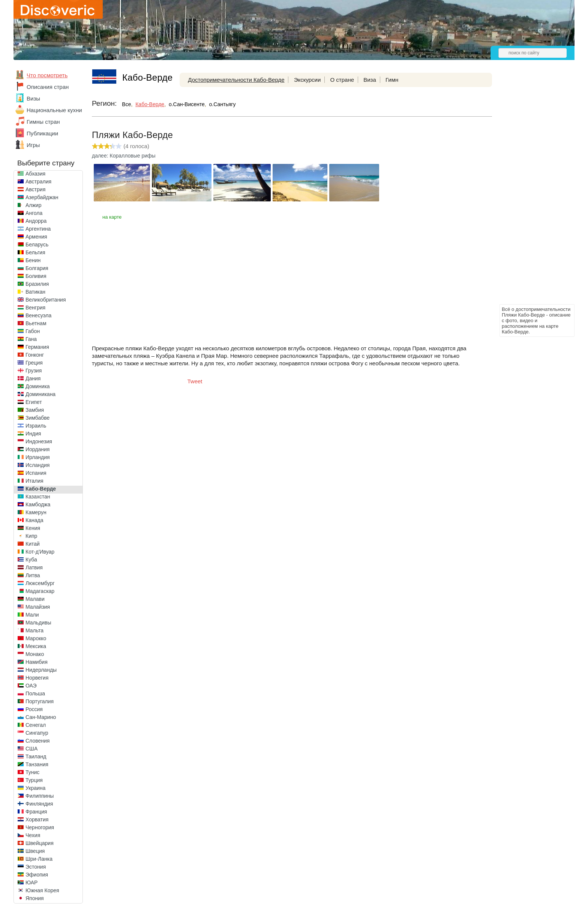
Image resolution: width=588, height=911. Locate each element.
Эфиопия (37, 875)
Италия (34, 481)
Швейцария (40, 843)
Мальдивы (38, 623)
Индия (33, 434)
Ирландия (38, 457)
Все (126, 104)
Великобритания (46, 300)
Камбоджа (38, 504)
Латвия (34, 567)
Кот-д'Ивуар (40, 552)
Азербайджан (42, 197)
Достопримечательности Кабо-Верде (236, 80)
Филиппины (40, 796)
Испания (36, 473)
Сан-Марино (41, 717)
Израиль (36, 426)
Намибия (37, 662)
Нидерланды (41, 670)
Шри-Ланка (39, 859)
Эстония (36, 867)
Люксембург (40, 583)
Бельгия (35, 252)
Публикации (42, 133)
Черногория (40, 827)
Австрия (35, 189)
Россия (34, 709)
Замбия (35, 410)
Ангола (34, 213)
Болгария (37, 268)
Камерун (36, 512)
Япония (35, 898)
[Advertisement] (529, 190)
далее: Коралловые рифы (124, 156)
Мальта (34, 630)
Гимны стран (43, 122)
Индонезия (39, 441)
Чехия (33, 835)
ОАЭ (31, 686)
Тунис (32, 772)
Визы (33, 98)
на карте (112, 217)
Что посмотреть (47, 75)
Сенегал (36, 725)
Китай (33, 544)
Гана (31, 339)
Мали (32, 615)
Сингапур (37, 733)
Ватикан (35, 292)
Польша (35, 693)
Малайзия (38, 607)
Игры (33, 145)
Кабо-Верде (41, 489)
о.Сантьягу (223, 104)
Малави (35, 599)
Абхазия (35, 174)
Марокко (36, 638)
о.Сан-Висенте (187, 104)
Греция (34, 363)
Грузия (34, 371)
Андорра (36, 221)
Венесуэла (38, 315)
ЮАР (31, 882)
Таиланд (36, 756)
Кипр (31, 536)
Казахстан (38, 497)
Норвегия (37, 678)
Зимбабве (37, 418)
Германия (37, 347)
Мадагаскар (40, 591)
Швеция (35, 851)
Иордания (37, 449)
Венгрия (35, 308)
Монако (35, 654)
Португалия (40, 701)
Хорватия (37, 819)
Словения (37, 741)
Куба (31, 560)
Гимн (392, 80)
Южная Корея (42, 890)
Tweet (195, 381)
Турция (34, 780)
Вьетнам (36, 323)
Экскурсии (307, 80)
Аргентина (38, 229)
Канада (34, 520)
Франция (36, 812)
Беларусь (37, 245)
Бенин (33, 260)
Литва (33, 575)
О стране (342, 80)
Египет (34, 402)
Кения (33, 528)
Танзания (37, 764)
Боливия (36, 276)
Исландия (37, 465)
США (31, 749)
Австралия (38, 182)
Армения (36, 237)
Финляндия (39, 804)
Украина (35, 788)
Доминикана (40, 394)
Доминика (38, 386)
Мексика (36, 646)
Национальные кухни (54, 110)
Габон (33, 331)
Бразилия (37, 284)
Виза (370, 80)
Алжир (33, 205)
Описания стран (48, 87)
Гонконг (35, 355)
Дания (33, 378)
